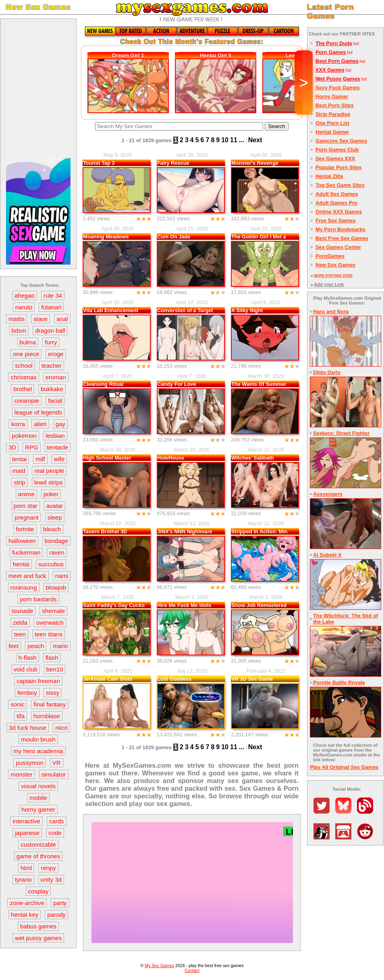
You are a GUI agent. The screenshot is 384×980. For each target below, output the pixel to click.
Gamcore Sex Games (341, 141)
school (24, 366)
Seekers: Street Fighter (341, 433)
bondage (56, 541)
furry (51, 342)
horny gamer (38, 809)
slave (40, 319)
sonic (18, 704)
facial (55, 401)
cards (57, 821)
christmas (23, 377)
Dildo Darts (327, 372)
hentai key (25, 915)
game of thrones (38, 856)
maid (19, 471)
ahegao (25, 295)
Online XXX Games (339, 212)
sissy (53, 693)
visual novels (38, 786)
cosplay (38, 891)
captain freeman (38, 681)
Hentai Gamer (332, 132)
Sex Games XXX (335, 158)
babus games (38, 926)
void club (26, 669)
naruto (24, 307)
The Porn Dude (334, 43)
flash (52, 658)
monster (21, 774)
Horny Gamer (332, 96)
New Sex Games (335, 265)
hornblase (47, 716)
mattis (17, 319)
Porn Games (331, 52)
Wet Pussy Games (338, 79)
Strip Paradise (333, 114)
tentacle (58, 447)
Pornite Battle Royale (339, 683)
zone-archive (27, 903)
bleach (52, 529)
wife (59, 459)
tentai (20, 459)
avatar (55, 506)
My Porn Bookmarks (340, 229)
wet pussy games (38, 938)
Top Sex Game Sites (340, 185)
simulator (54, 774)
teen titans (49, 634)
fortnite (25, 529)
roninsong (24, 587)
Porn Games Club (337, 150)
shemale (53, 611)
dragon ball (50, 330)
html (26, 868)
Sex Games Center (338, 247)
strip (19, 482)
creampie (27, 401)
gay (60, 424)
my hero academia (38, 751)
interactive (26, 821)
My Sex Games (159, 965)
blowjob (56, 587)
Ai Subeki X (327, 555)
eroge (56, 354)
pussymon (29, 763)
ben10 (55, 669)
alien (40, 424)
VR (57, 763)
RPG (32, 447)
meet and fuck (27, 576)
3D (12, 447)
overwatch (50, 623)
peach (36, 646)
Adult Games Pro (336, 203)
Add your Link (329, 284)
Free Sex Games (336, 221)
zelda (20, 623)
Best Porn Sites (335, 105)
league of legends (38, 412)
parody (56, 915)
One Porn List (332, 123)
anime (26, 494)
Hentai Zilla (329, 176)
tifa (21, 716)
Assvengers (328, 494)
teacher (52, 366)
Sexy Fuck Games (338, 88)
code (55, 833)
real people (49, 471)
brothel (23, 389)
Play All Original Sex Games (344, 767)
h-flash (28, 658)
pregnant (26, 517)
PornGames (330, 256)
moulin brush (38, 739)
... (242, 140)
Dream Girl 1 (128, 55)
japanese (27, 833)
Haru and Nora (331, 312)
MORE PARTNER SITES (333, 276)
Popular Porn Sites (339, 167)
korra (18, 424)
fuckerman (26, 552)
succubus (51, 564)
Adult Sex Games (337, 194)
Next (255, 140)
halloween (22, 541)
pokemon (24, 436)
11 (234, 140)
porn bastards (38, 599)
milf (40, 459)
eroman (56, 377)
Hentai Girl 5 (216, 55)
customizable (38, 844)
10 (225, 140)
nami (62, 576)
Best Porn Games (337, 61)
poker (51, 494)
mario (60, 646)
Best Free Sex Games (342, 238)
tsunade (22, 611)
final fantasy (50, 704)
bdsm (19, 330)
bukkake (52, 389)
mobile (38, 798)
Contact (192, 970)
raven (57, 552)
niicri (61, 728)
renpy (48, 868)
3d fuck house (28, 728)
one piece (26, 354)
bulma (28, 342)
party (60, 903)
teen (20, 634)
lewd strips (49, 482)
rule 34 (53, 295)
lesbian (55, 436)
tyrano (23, 880)
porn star (26, 506)
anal (62, 319)
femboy (27, 693)
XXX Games (330, 70)
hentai (21, 564)
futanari (51, 307)
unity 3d (51, 880)
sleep (55, 517)
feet (13, 646)
